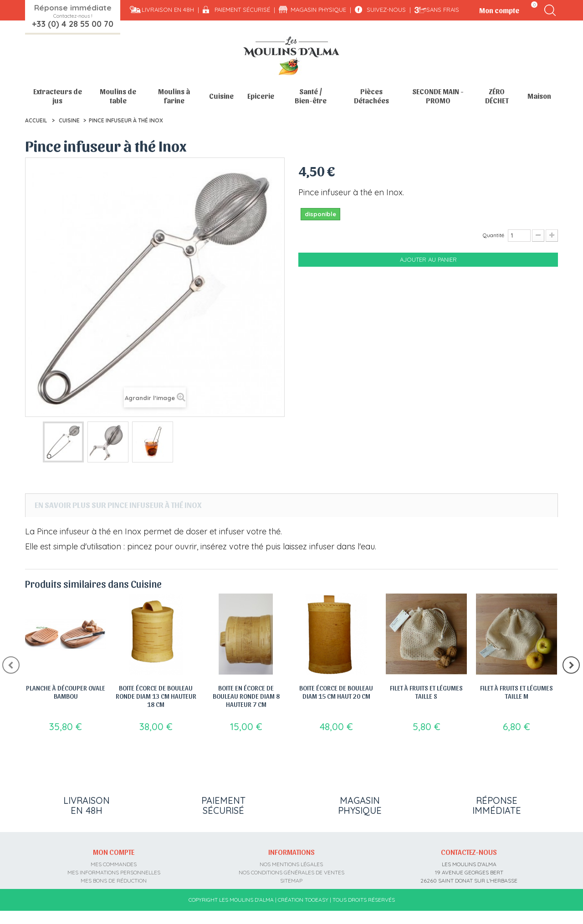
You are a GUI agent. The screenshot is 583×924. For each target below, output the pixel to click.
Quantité (494, 235)
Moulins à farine (174, 96)
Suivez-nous (386, 10)
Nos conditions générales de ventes (291, 869)
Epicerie (261, 96)
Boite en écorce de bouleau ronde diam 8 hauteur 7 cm (246, 696)
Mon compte (114, 849)
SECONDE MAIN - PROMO (438, 96)
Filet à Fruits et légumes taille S (426, 692)
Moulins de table (118, 96)
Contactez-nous (469, 849)
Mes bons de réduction (114, 877)
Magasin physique (318, 10)
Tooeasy (317, 913)
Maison (539, 96)
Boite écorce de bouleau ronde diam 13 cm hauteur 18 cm (156, 696)
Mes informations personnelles (114, 869)
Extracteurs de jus (58, 96)
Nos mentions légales (291, 861)
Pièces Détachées (371, 96)
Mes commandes (114, 861)
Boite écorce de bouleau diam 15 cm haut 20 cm (336, 692)
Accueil (36, 120)
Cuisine (221, 96)
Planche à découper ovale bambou (66, 692)
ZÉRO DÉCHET (497, 96)
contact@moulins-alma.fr (469, 894)
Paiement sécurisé (242, 10)
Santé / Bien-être (311, 96)
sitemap (291, 877)
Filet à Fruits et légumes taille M (517, 692)
